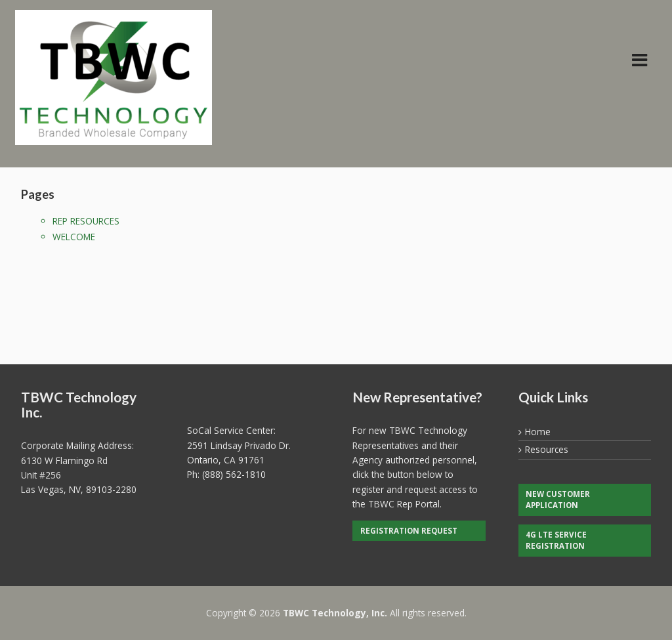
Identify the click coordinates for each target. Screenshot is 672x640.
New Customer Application (558, 500)
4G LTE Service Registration (556, 540)
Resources (547, 449)
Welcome (74, 237)
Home (538, 432)
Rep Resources (86, 221)
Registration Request (409, 531)
